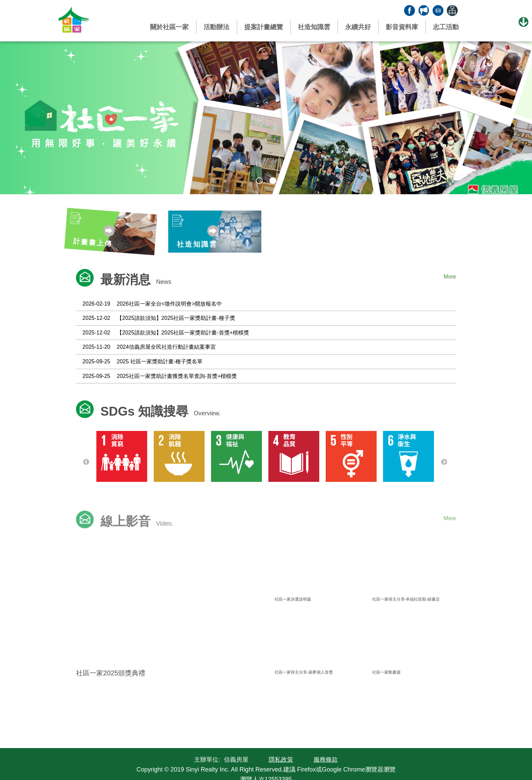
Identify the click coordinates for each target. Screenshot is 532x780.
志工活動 (446, 27)
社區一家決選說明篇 (293, 609)
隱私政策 (281, 760)
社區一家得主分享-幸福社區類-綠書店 (406, 609)
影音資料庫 (402, 27)
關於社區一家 (169, 27)
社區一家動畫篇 (386, 682)
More (450, 277)
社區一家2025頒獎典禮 (111, 683)
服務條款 (326, 760)
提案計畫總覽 (264, 27)
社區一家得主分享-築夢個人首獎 (304, 682)
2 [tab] (273, 181)
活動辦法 (216, 27)
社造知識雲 (314, 27)
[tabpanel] (266, 118)
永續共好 (358, 27)
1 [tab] (259, 181)
